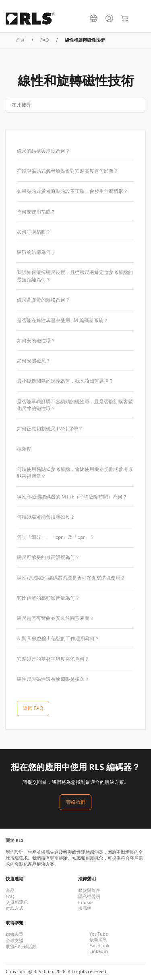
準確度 (24, 449)
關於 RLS (14, 840)
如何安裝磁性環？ (36, 340)
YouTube (99, 934)
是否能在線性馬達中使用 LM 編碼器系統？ (63, 320)
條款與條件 (89, 890)
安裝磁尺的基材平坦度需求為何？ (53, 659)
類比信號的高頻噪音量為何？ (48, 598)
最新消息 (98, 940)
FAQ (45, 40)
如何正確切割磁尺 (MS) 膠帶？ (50, 428)
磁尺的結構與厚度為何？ (43, 151)
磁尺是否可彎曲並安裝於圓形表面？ (56, 618)
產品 (10, 890)
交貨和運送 (17, 902)
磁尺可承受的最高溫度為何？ (48, 557)
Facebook (99, 946)
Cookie (85, 903)
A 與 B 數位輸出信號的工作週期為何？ (58, 638)
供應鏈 (85, 908)
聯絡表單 (14, 934)
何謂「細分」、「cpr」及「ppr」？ (56, 537)
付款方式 (14, 908)
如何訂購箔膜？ (34, 232)
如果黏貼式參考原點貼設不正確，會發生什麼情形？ (72, 191)
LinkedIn (99, 951)
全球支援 (14, 940)
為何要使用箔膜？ (36, 212)
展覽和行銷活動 (21, 946)
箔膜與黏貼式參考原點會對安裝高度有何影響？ (68, 171)
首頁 (20, 40)
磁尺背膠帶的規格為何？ (43, 300)
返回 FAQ (33, 708)
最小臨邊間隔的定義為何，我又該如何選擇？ (65, 381)
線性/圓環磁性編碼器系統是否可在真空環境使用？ (71, 578)
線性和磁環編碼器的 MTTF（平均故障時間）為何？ (72, 497)
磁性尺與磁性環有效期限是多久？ (53, 679)
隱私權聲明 (89, 896)
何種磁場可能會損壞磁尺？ (46, 517)
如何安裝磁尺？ (34, 361)
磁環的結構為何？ (36, 252)
